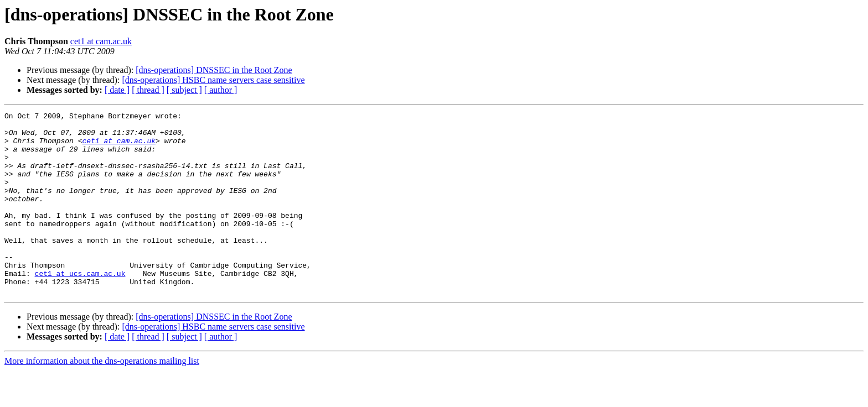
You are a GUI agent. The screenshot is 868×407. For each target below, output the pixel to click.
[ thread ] (148, 90)
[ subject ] (184, 90)
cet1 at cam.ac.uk (101, 41)
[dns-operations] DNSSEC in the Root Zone (214, 70)
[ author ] (221, 90)
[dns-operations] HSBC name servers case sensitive (213, 80)
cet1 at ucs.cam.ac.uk (80, 306)
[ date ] (117, 90)
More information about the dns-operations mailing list (102, 397)
